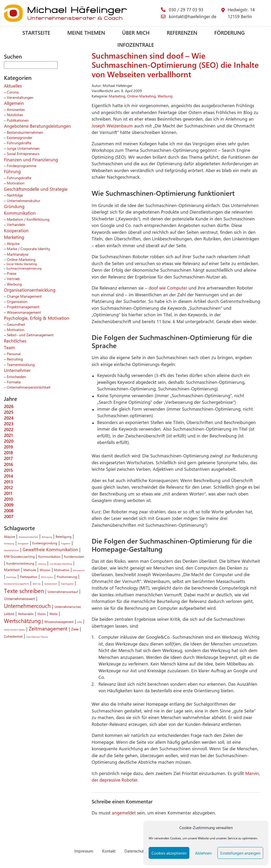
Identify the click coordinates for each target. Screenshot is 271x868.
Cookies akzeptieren (169, 853)
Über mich (136, 32)
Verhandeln (16, 224)
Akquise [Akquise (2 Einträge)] (9, 536)
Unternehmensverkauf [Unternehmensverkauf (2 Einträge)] (63, 592)
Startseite (36, 32)
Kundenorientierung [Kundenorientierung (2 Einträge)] (20, 563)
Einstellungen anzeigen (240, 853)
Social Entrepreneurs (23, 153)
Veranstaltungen (20, 97)
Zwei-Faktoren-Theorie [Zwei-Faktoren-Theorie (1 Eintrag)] (37, 637)
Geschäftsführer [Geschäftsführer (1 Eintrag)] (11, 550)
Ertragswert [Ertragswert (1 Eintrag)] (23, 543)
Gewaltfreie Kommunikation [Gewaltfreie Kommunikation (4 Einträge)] (50, 549)
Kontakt (109, 851)
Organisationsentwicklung (30, 290)
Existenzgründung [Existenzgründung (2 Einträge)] (45, 543)
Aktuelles (13, 86)
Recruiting (15, 359)
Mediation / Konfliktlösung (28, 219)
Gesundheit (16, 324)
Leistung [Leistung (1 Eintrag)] (42, 564)
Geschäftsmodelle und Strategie (36, 189)
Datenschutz (135, 851)
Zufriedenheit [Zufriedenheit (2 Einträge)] (13, 636)
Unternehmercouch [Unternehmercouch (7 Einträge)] (27, 606)
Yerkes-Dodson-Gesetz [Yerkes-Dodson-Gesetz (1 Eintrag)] (14, 630)
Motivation (16, 183)
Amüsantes (16, 109)
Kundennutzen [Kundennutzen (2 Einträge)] (74, 556)
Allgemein (14, 103)
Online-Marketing (21, 259)
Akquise (13, 243)
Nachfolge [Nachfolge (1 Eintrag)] (11, 577)
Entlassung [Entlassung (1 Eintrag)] (9, 543)
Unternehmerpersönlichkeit (29, 387)
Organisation (17, 301)
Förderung (230, 32)
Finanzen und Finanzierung (31, 159)
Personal (14, 354)
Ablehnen (203, 853)
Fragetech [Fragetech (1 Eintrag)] (66, 543)
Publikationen (18, 120)
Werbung (14, 284)
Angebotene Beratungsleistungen (37, 126)
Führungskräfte (19, 143)
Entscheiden (16, 376)
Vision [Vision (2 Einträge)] (41, 614)
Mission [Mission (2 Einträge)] (45, 570)
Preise (12, 273)
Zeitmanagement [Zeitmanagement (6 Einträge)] (48, 628)
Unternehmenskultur (24, 200)
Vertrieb (13, 278)
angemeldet (124, 813)
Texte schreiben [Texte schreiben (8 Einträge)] (24, 591)
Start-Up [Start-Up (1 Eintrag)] (37, 584)
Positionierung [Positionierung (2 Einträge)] (67, 577)
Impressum (84, 851)
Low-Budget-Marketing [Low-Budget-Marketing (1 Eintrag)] (61, 564)
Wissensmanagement (24, 312)
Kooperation (16, 230)
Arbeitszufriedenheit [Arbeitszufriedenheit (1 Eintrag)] (28, 537)
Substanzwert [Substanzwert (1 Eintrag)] (51, 584)
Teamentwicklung (21, 364)
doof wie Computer (168, 288)
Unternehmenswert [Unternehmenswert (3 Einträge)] (19, 598)
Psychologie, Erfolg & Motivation (37, 318)
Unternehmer (17, 370)
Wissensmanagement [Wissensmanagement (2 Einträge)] (59, 622)
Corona (13, 92)
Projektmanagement (23, 307)
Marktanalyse (18, 254)
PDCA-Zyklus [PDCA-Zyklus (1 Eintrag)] (47, 577)
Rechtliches (15, 341)
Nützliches (15, 115)
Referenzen (182, 32)
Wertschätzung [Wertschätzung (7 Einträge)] (22, 621)
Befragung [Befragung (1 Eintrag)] (47, 537)
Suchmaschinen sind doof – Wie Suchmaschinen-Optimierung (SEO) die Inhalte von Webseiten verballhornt (175, 65)
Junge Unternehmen (23, 148)
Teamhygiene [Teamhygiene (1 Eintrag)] (67, 584)
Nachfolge (15, 195)
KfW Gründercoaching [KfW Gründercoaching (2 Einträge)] (19, 556)
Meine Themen (86, 32)
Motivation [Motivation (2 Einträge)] (62, 570)
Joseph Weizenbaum (112, 126)
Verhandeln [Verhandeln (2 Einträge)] (26, 614)
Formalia (14, 382)
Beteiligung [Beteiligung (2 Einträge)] (64, 536)
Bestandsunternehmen (25, 132)
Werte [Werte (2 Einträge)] (53, 614)
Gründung (14, 206)
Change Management (24, 296)
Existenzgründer (20, 137)
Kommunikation (20, 213)
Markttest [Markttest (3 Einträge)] (12, 570)
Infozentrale (136, 45)
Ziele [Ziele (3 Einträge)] (75, 629)
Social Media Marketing (22, 264)
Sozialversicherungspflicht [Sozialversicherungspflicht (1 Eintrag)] (16, 584)
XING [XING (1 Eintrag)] (80, 622)
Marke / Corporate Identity (28, 249)
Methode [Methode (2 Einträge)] (30, 570)
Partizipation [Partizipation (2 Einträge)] (29, 577)
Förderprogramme (22, 166)
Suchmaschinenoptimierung (24, 268)
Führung (12, 171)
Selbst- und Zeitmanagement (30, 335)
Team (9, 347)
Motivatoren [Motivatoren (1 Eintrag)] (79, 570)
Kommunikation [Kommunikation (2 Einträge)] (49, 556)
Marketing (14, 237)
